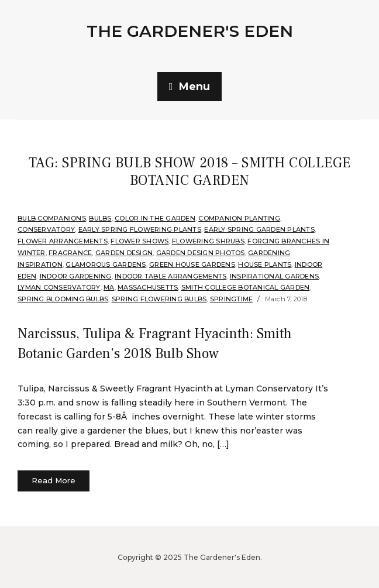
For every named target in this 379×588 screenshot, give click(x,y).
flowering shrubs (208, 241)
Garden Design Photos (201, 253)
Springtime (232, 299)
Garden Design (124, 253)
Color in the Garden (155, 218)
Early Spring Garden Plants (259, 229)
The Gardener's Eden (190, 31)
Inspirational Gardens (274, 276)
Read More (54, 480)
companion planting (239, 218)
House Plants (265, 264)
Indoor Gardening (76, 276)
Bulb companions (52, 218)
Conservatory (46, 229)
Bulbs (100, 218)
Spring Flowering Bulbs (159, 299)
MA (109, 287)
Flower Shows (139, 241)
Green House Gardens (192, 264)
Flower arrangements (63, 241)
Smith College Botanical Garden (246, 287)
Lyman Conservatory (59, 287)
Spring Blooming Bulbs (63, 299)
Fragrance (70, 253)
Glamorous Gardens (106, 264)
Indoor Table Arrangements (170, 276)
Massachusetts (148, 287)
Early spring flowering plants (140, 229)
